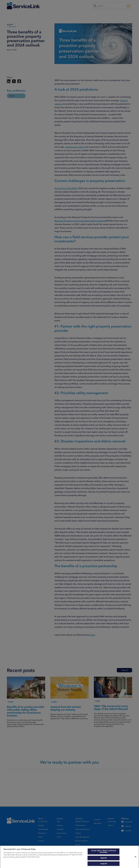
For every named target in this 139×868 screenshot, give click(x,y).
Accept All (104, 865)
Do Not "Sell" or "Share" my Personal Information (104, 853)
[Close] (135, 858)
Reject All (104, 859)
